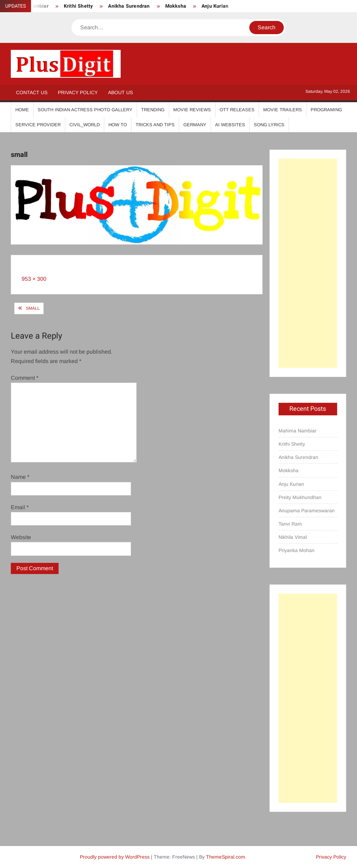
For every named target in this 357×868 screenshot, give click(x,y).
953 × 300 (34, 279)
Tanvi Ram (290, 524)
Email (20, 507)
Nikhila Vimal (293, 537)
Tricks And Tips (155, 125)
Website (21, 537)
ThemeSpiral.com (226, 857)
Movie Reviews (192, 110)
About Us (120, 92)
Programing (326, 110)
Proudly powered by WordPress (115, 857)
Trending (153, 110)
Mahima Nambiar (298, 431)
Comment (25, 378)
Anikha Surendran (129, 6)
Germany (195, 125)
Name (20, 477)
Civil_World (85, 125)
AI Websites (230, 125)
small (33, 308)
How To (118, 125)
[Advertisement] (308, 263)
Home (22, 110)
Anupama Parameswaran (307, 511)
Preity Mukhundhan (300, 497)
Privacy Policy (78, 92)
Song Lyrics (269, 125)
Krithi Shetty (78, 6)
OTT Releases (237, 110)
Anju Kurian (215, 6)
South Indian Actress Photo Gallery (85, 110)
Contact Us (32, 92)
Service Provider (38, 125)
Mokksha (176, 6)
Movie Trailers (283, 110)
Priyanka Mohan (297, 550)
